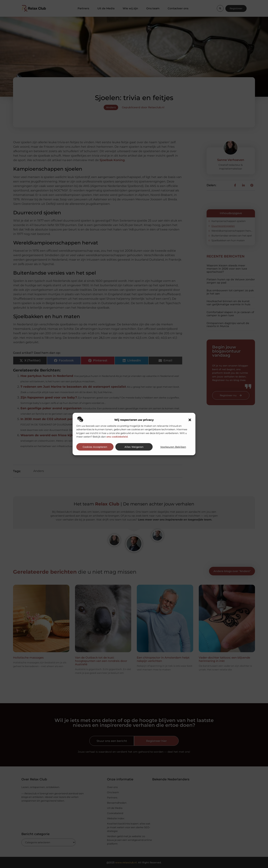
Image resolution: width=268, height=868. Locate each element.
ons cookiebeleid (117, 437)
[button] (190, 420)
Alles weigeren (134, 447)
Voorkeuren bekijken (173, 447)
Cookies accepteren (95, 447)
